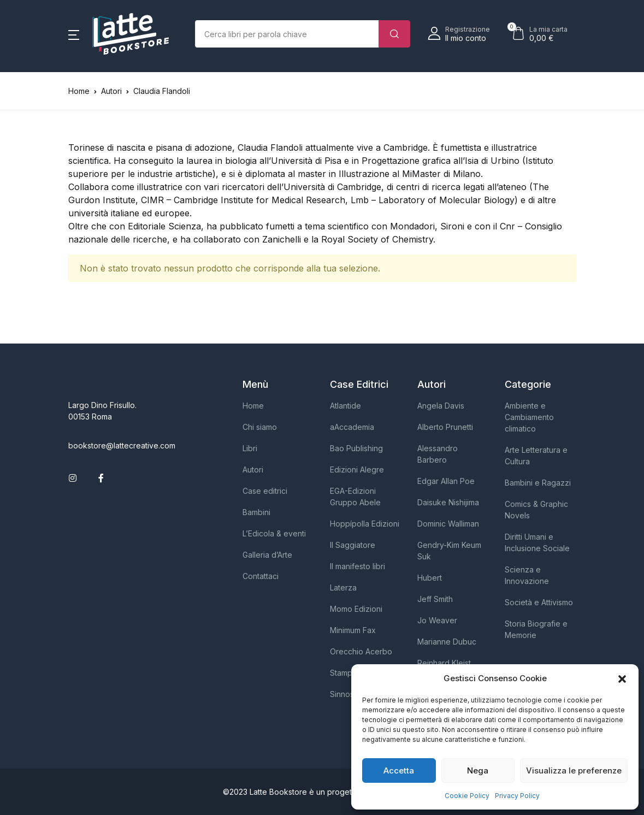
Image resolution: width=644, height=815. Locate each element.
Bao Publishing (356, 448)
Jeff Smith (435, 599)
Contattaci (261, 576)
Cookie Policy (467, 796)
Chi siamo (260, 427)
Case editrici (265, 491)
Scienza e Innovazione (527, 575)
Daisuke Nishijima (448, 502)
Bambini (256, 512)
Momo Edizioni (356, 609)
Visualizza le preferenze (574, 770)
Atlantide (345, 406)
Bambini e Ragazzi (538, 483)
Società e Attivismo (539, 602)
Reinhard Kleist (444, 663)
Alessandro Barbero (438, 454)
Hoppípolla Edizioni (365, 524)
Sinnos (342, 694)
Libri (250, 448)
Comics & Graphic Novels (536, 510)
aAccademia (352, 427)
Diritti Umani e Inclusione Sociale (537, 542)
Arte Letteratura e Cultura (536, 456)
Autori (253, 469)
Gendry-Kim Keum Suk (449, 551)
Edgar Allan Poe (446, 481)
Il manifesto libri (358, 566)
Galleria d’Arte (267, 555)
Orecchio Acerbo (361, 651)
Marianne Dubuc (447, 642)
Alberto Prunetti (445, 427)
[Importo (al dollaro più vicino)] (287, 34)
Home (79, 91)
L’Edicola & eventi (274, 533)
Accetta (399, 770)
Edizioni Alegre (357, 469)
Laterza (343, 587)
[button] (622, 678)
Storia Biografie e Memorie (536, 629)
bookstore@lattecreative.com (122, 445)
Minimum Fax (353, 630)
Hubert (430, 578)
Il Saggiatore (353, 545)
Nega (478, 770)
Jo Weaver (437, 620)
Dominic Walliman (448, 524)
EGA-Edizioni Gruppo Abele (355, 497)
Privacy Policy (517, 796)
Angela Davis (441, 406)
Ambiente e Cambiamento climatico (529, 417)
